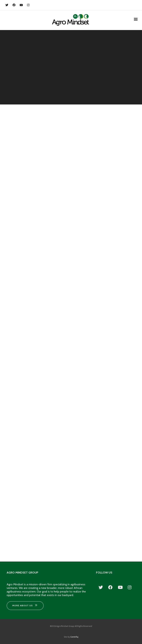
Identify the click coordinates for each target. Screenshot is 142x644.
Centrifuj (74, 637)
